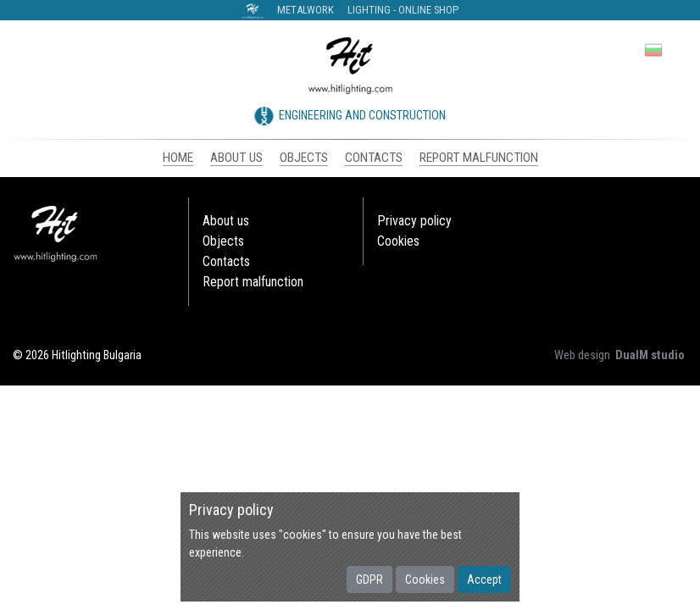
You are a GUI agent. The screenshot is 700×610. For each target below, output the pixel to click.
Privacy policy (414, 221)
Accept (484, 579)
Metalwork (306, 10)
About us (226, 221)
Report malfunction (253, 282)
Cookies (425, 579)
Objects (223, 241)
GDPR (369, 579)
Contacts (226, 261)
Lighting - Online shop (403, 10)
